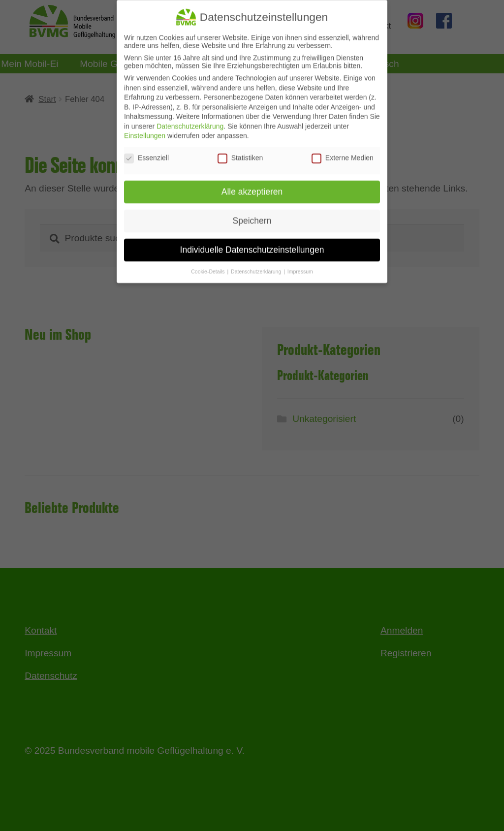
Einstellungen (145, 130)
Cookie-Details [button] (208, 265)
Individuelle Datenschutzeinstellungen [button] (252, 244)
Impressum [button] (300, 265)
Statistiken (240, 152)
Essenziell (146, 152)
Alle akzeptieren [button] (252, 186)
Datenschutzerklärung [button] (257, 265)
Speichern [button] (252, 215)
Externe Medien (343, 152)
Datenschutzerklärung (190, 120)
